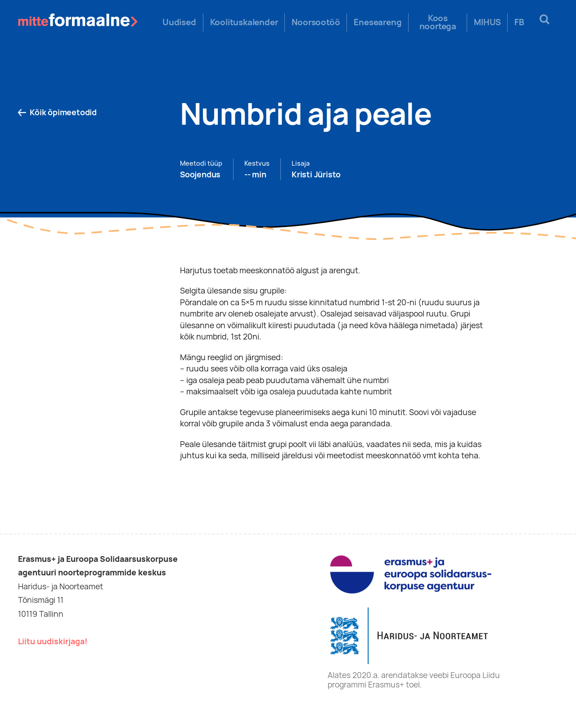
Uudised (179, 23)
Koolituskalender (244, 23)
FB (519, 23)
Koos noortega (438, 23)
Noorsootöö (316, 23)
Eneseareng (378, 23)
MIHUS (487, 23)
